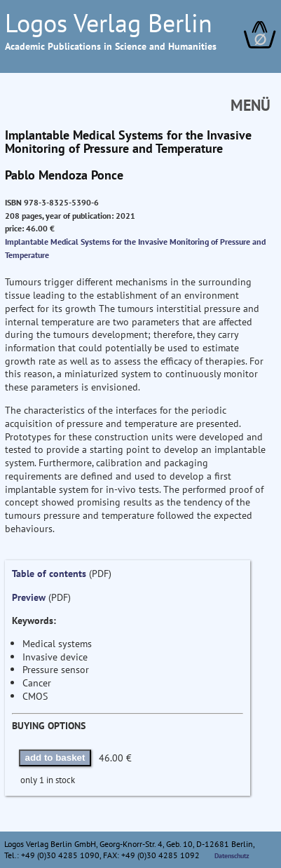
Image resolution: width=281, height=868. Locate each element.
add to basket (55, 758)
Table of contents (49, 573)
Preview (29, 597)
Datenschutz (232, 855)
